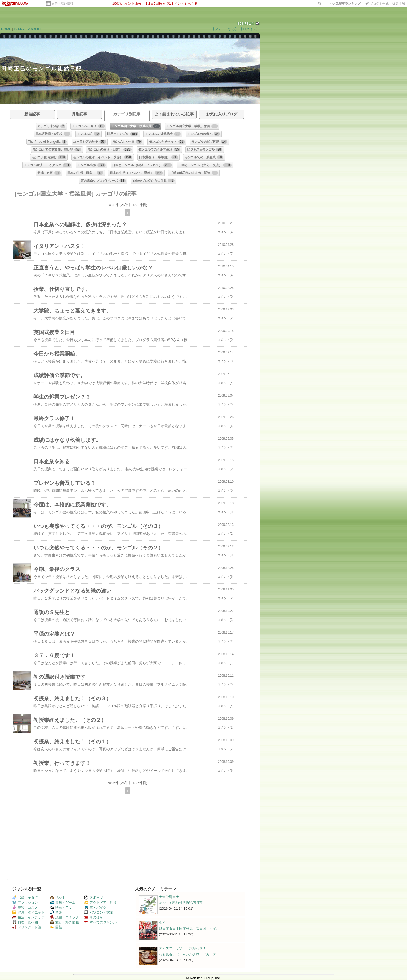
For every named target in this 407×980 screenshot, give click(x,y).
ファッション (25, 903)
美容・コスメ (25, 907)
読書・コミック (64, 917)
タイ (162, 923)
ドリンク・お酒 (27, 927)
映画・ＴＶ (61, 907)
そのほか (94, 917)
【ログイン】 (249, 29)
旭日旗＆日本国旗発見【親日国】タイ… (189, 928)
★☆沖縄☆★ (169, 897)
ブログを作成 (379, 4)
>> (345, 4)
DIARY (19, 29)
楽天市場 (399, 4)
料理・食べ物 (25, 922)
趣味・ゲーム (63, 903)
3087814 (246, 23)
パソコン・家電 (99, 912)
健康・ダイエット (28, 912)
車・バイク (95, 907)
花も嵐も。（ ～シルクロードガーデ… (189, 954)
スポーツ (94, 898)
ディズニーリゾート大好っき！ (182, 948)
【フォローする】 (225, 29)
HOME (6, 29)
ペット (58, 898)
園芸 (56, 927)
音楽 (56, 912)
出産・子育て (25, 898)
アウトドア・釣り (100, 903)
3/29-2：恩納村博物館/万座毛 (181, 903)
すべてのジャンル (100, 922)
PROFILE (35, 29)
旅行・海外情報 (62, 4)
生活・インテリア (28, 917)
